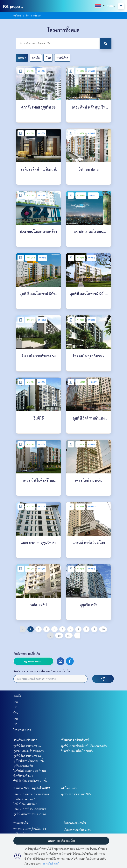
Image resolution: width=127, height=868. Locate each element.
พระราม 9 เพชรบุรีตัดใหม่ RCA (32, 788)
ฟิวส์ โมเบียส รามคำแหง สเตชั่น (30, 781)
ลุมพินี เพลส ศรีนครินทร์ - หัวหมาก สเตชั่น (84, 746)
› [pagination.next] (77, 635)
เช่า (15, 707)
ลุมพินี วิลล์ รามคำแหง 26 (27, 746)
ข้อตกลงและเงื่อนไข (75, 823)
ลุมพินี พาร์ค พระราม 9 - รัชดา (30, 814)
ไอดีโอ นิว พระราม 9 (25, 799)
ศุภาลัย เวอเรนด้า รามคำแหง (29, 751)
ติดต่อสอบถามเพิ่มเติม (27, 653)
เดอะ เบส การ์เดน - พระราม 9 (30, 809)
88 (59, 635)
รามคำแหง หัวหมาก (25, 740)
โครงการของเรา (22, 730)
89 (69, 635)
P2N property (13, 6)
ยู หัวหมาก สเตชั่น (23, 766)
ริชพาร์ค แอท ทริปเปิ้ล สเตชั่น (77, 751)
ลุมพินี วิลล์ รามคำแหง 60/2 (76, 794)
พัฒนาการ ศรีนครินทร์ (75, 740)
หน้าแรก (18, 16)
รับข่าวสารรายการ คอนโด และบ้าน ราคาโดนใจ (42, 671)
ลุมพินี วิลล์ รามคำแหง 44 (27, 756)
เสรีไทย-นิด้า (69, 788)
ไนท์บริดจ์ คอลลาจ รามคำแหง (30, 771)
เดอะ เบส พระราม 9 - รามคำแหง (31, 794)
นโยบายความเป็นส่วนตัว (77, 830)
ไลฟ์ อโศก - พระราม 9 (25, 804)
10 (103, 629)
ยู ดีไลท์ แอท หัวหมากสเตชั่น (29, 761)
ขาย (16, 702)
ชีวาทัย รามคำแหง (23, 776)
